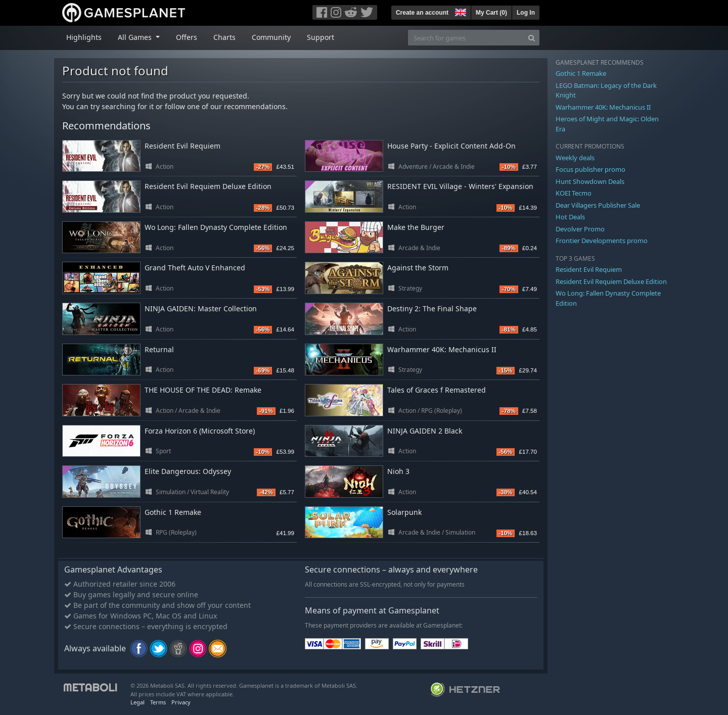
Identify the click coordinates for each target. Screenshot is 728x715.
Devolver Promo (580, 229)
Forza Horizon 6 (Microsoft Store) (200, 431)
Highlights (84, 37)
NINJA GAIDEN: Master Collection (201, 308)
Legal (138, 702)
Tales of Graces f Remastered (437, 390)
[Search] (532, 38)
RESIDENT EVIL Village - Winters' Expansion (460, 186)
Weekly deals (575, 158)
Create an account (422, 13)
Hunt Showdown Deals (590, 181)
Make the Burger (416, 227)
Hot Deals (570, 217)
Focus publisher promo (590, 169)
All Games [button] (136, 37)
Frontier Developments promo (602, 241)
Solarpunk (404, 512)
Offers (187, 37)
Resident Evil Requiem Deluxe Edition (208, 186)
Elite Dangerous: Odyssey (188, 471)
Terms (158, 702)
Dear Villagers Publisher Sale (598, 205)
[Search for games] (466, 38)
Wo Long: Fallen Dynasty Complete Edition (216, 227)
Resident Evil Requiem (183, 146)
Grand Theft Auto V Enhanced (195, 268)
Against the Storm (418, 268)
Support (321, 37)
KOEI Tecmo (574, 193)
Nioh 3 (398, 471)
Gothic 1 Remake (173, 512)
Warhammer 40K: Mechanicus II (442, 349)
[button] (460, 11)
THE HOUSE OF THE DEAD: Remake (203, 390)
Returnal (159, 349)
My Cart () (491, 13)
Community (271, 37)
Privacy (181, 702)
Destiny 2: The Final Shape (432, 308)
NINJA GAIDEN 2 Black (425, 431)
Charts (224, 37)
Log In (526, 13)
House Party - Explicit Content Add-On (451, 146)
